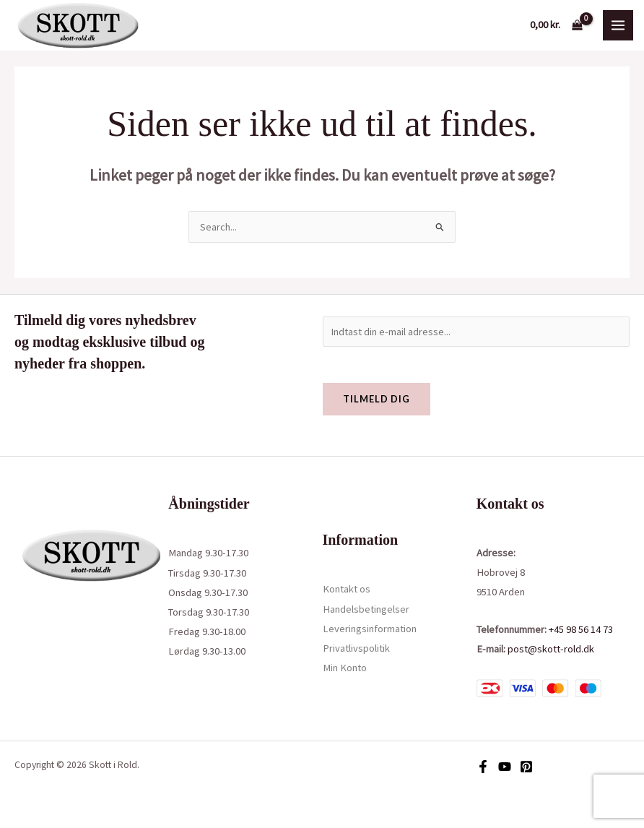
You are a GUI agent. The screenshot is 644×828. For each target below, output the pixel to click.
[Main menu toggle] (618, 25)
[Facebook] (483, 767)
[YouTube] (505, 767)
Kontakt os (347, 589)
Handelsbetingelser (366, 609)
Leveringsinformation (370, 629)
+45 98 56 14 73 (581, 629)
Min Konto (345, 668)
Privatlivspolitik (356, 648)
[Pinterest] (526, 767)
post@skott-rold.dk (551, 649)
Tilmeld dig (377, 399)
